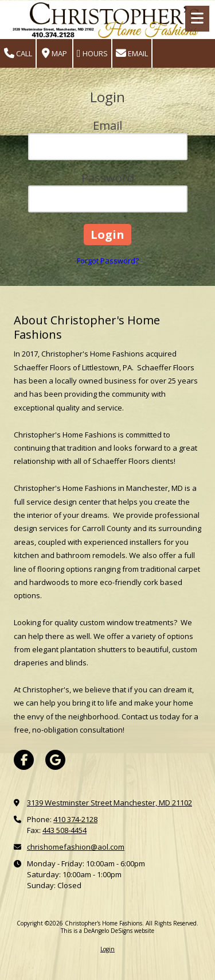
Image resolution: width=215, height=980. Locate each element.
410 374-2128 (75, 819)
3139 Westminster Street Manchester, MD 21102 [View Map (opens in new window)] (110, 803)
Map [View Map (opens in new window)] (54, 54)
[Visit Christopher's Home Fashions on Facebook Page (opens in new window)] (24, 760)
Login (107, 949)
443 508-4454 (64, 830)
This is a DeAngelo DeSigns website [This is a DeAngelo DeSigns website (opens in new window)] (107, 931)
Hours (92, 54)
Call (18, 54)
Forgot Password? (108, 261)
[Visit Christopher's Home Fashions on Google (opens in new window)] (55, 760)
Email (132, 54)
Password (108, 178)
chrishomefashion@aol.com (76, 847)
